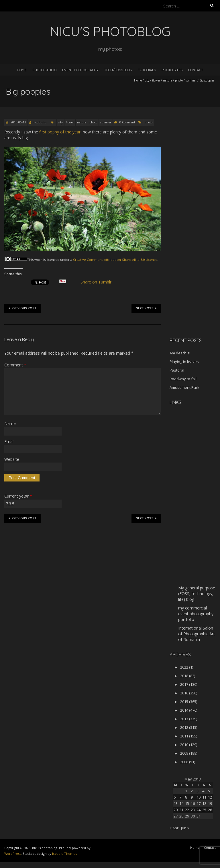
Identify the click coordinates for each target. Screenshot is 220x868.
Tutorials (147, 70)
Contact (196, 70)
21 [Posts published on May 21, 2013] (181, 810)
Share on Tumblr (98, 282)
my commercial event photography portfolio (196, 614)
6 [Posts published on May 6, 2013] (175, 797)
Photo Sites (172, 70)
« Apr (174, 828)
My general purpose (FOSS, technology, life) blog (197, 594)
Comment (15, 365)
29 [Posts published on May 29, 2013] (187, 816)
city (147, 80)
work (38, 260)
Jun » (185, 828)
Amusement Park (184, 387)
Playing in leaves (184, 362)
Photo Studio (44, 70)
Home (22, 70)
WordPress (13, 854)
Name (10, 423)
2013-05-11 (18, 122)
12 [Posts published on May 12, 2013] (210, 797)
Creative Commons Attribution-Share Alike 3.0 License (115, 260)
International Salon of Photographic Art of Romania (197, 634)
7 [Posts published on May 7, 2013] (180, 797)
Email (9, 441)
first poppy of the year (60, 132)
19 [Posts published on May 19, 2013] (210, 803)
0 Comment (127, 122)
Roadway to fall (183, 379)
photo (179, 80)
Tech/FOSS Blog (118, 70)
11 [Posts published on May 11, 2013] (204, 797)
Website (12, 459)
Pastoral (177, 370)
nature (168, 80)
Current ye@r (18, 496)
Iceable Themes (64, 854)
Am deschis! (180, 353)
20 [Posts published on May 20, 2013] (176, 810)
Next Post (146, 308)
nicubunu (40, 122)
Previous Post (22, 308)
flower (156, 80)
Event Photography (80, 70)
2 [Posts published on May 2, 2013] (192, 791)
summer (191, 80)
